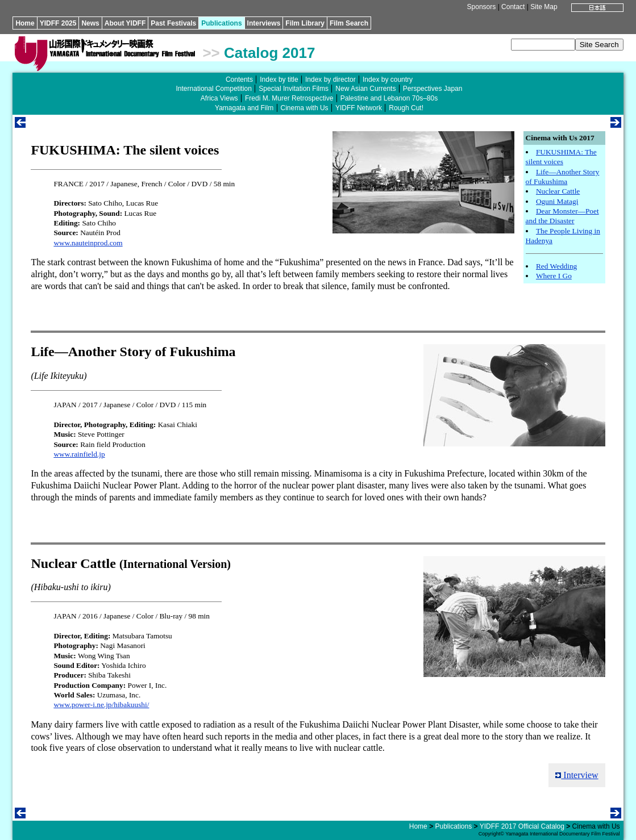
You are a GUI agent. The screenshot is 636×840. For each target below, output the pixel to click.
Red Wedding (556, 266)
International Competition (214, 89)
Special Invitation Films (294, 89)
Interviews (264, 23)
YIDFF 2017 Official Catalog (522, 826)
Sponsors (482, 7)
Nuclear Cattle (558, 191)
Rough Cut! (406, 108)
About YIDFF (125, 23)
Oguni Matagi (557, 201)
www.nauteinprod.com (88, 243)
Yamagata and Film (244, 108)
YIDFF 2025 (58, 23)
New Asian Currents (365, 89)
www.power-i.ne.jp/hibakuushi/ (101, 705)
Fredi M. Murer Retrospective (289, 98)
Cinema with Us (305, 108)
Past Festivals (173, 23)
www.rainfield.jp (79, 454)
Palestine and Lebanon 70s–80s (389, 98)
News (90, 23)
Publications (221, 23)
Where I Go (554, 276)
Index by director (331, 80)
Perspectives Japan (433, 89)
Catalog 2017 (269, 53)
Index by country (388, 80)
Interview (577, 775)
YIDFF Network (359, 108)
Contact (513, 7)
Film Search (349, 23)
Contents (239, 80)
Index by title (279, 80)
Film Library (305, 23)
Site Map (544, 7)
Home (25, 23)
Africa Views (219, 98)
